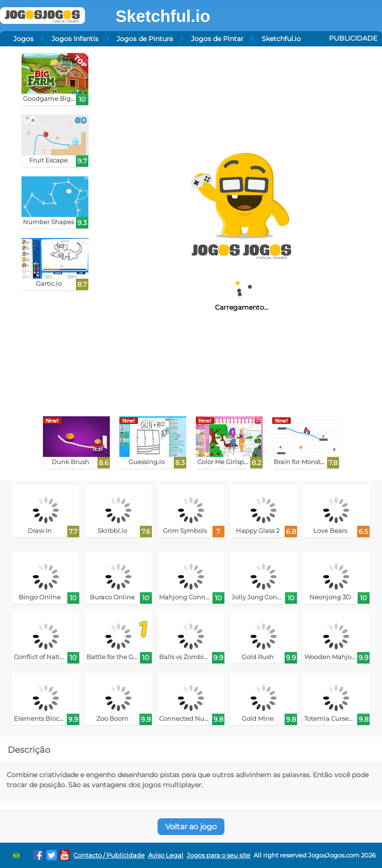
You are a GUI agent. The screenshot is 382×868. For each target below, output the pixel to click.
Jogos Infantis (75, 39)
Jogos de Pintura (145, 39)
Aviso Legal (166, 855)
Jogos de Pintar (217, 39)
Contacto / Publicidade (109, 855)
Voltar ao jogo (191, 827)
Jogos (23, 39)
